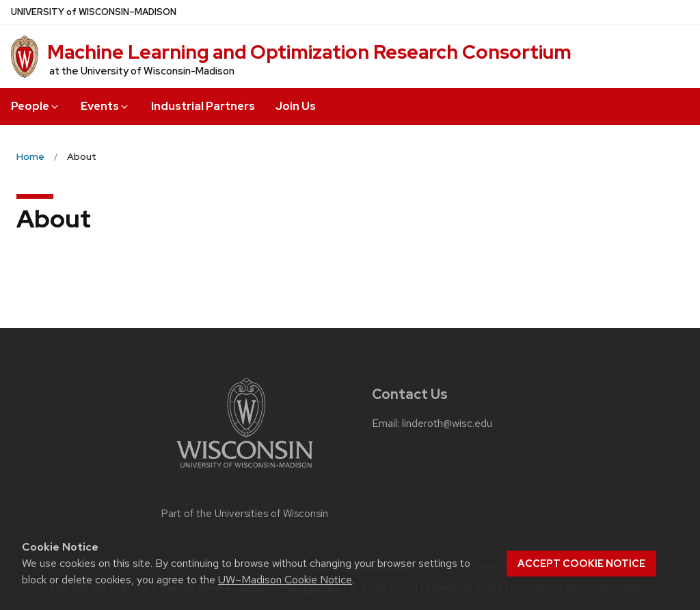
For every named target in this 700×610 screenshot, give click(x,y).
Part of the (245, 514)
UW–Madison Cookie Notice (285, 580)
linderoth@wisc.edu (447, 424)
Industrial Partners (203, 106)
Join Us (296, 106)
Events (105, 106)
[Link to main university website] (245, 470)
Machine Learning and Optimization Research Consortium (309, 52)
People (36, 106)
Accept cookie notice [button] (581, 564)
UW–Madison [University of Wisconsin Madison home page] (94, 12)
